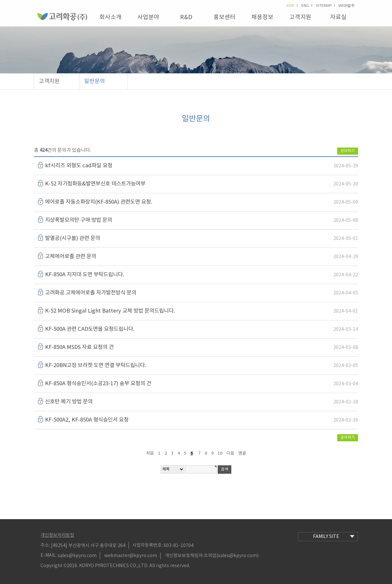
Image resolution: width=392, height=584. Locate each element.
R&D (186, 17)
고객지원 (300, 17)
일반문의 (95, 81)
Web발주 (347, 6)
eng (307, 6)
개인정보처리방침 (57, 535)
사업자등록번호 (147, 545)
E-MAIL (48, 555)
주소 (45, 545)
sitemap (325, 6)
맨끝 (242, 453)
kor (292, 6)
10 (220, 453)
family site (334, 537)
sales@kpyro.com (77, 556)
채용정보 (262, 17)
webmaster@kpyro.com (131, 556)
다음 (230, 453)
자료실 (338, 17)
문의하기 (348, 151)
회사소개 (110, 17)
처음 (150, 453)
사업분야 (148, 17)
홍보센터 (225, 17)
